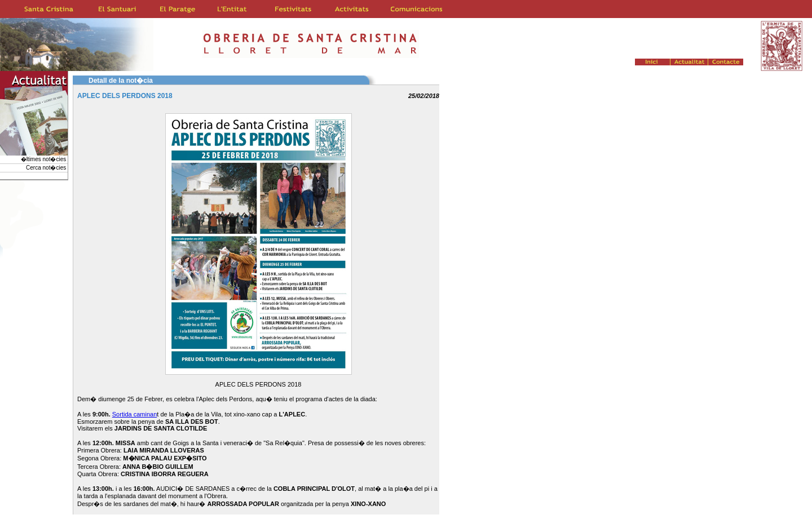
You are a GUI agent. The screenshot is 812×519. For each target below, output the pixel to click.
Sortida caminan (135, 414)
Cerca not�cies (47, 168)
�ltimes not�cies (44, 159)
